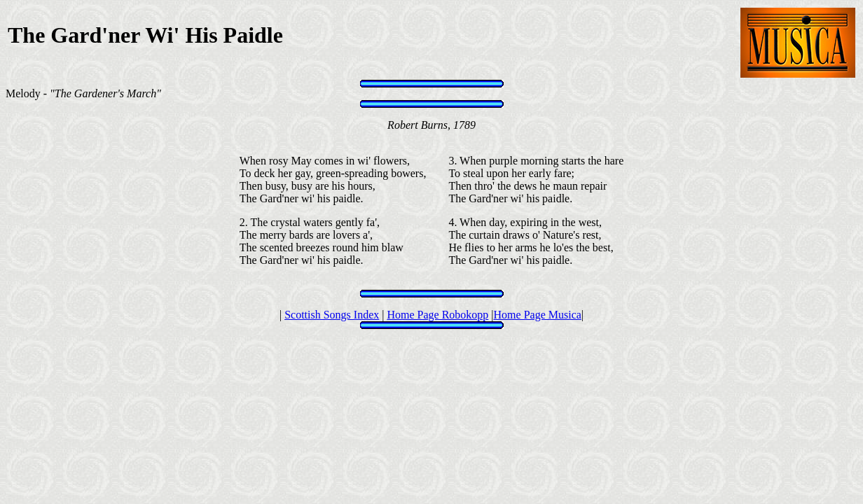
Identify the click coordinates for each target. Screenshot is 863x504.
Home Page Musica (538, 315)
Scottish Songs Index (332, 315)
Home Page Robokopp (437, 315)
